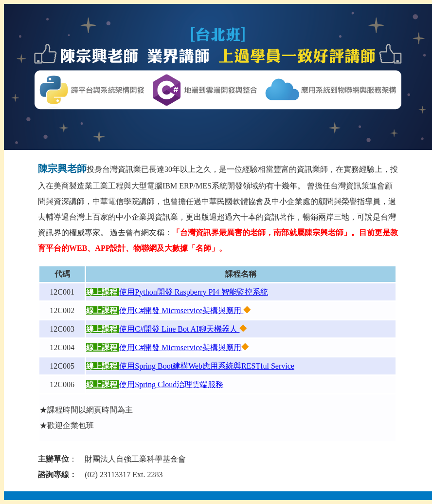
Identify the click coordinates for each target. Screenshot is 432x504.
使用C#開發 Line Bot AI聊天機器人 (179, 329)
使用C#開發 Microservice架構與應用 (181, 310)
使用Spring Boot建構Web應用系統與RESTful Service (207, 366)
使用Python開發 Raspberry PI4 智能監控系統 (193, 292)
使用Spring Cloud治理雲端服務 (171, 384)
